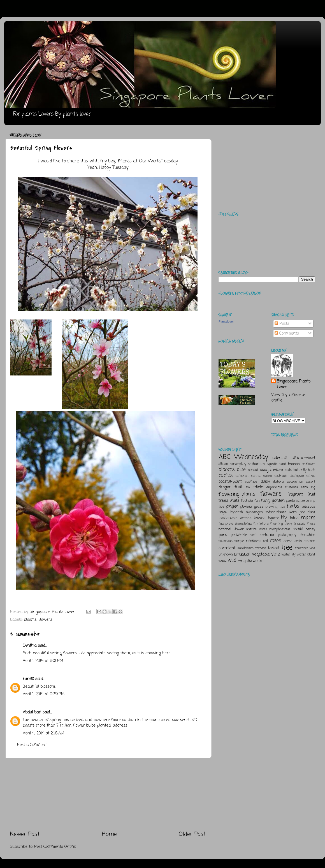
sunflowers (245, 549)
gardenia (293, 501)
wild (232, 560)
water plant (306, 555)
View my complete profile (288, 398)
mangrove (226, 524)
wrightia (245, 561)
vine (276, 554)
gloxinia (246, 507)
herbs (293, 506)
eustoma (291, 487)
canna (256, 476)
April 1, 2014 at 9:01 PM (43, 661)
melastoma (243, 524)
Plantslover (226, 321)
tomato (261, 549)
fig (313, 487)
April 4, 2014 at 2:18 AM (43, 733)
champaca (297, 476)
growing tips (275, 507)
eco (248, 487)
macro (308, 518)
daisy (265, 482)
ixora (293, 512)
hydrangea (254, 512)
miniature (261, 524)
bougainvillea (271, 470)
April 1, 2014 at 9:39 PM (44, 694)
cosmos (251, 482)
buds (288, 470)
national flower (231, 529)
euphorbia (274, 487)
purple (239, 541)
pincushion (307, 535)
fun (257, 501)
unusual (242, 554)
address (120, 725)
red (265, 541)
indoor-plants (276, 512)
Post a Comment (32, 745)
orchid (298, 529)
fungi (266, 501)
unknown (226, 555)
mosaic (300, 524)
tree (287, 548)
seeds (288, 541)
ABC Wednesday (243, 457)
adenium (280, 458)
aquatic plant (277, 464)
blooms (30, 620)
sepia (298, 541)
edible (258, 487)
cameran (242, 476)
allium (223, 464)
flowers (45, 620)
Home (109, 834)
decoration (295, 482)
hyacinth (237, 512)
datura (278, 482)
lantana (246, 518)
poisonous (226, 541)
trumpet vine (305, 549)
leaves (260, 518)
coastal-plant (230, 482)
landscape (228, 518)
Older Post (192, 834)
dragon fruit (230, 487)
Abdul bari (32, 712)
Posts (282, 324)
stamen (309, 541)
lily (284, 518)
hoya (223, 512)
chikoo (311, 476)
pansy (310, 529)
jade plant (307, 512)
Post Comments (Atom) (55, 847)
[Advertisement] (108, 794)
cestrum (281, 476)
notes (263, 529)
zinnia (258, 561)
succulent (227, 548)
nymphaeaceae (280, 529)
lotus (294, 518)
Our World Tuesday (158, 161)
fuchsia (247, 501)
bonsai (253, 470)
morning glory (281, 524)
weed (222, 561)
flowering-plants (237, 494)
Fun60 (28, 679)
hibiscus (308, 507)
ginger (232, 507)
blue (241, 470)
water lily (289, 555)
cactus (226, 475)
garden (278, 501)
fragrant (295, 494)
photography (287, 535)
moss (311, 524)
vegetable (261, 554)
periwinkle (239, 535)
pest (254, 535)
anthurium (256, 464)
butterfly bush (304, 470)
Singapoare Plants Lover (294, 384)
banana (294, 464)
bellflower (308, 464)
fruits (234, 501)
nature (251, 529)
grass (259, 507)
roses (275, 541)
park (223, 535)
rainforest (253, 541)
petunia (267, 535)
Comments (287, 333)
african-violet (303, 458)
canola (268, 476)
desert (311, 482)
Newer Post (25, 834)
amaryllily (238, 464)
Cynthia (30, 646)
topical (273, 548)
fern (304, 487)
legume (273, 518)
